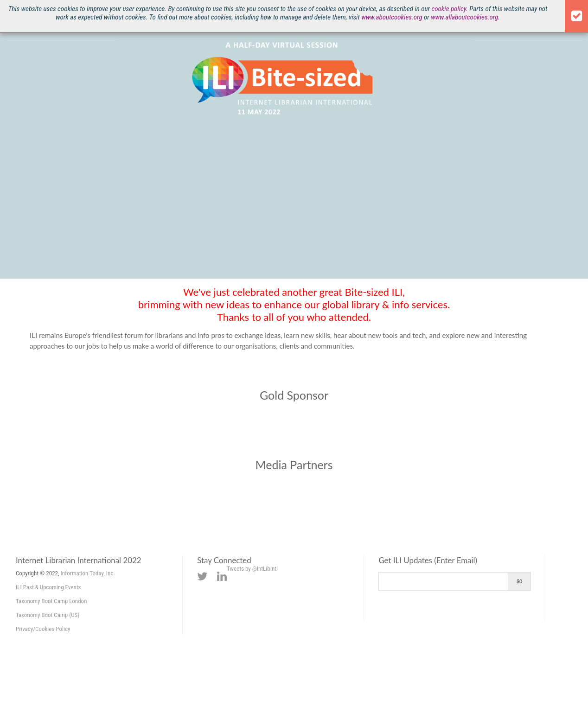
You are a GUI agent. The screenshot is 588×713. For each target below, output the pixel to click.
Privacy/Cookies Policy (43, 629)
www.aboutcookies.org (392, 17)
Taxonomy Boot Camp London (51, 601)
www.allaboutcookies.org (464, 17)
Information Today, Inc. (88, 573)
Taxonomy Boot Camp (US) (48, 615)
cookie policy (449, 9)
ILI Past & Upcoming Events (48, 587)
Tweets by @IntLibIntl (252, 569)
